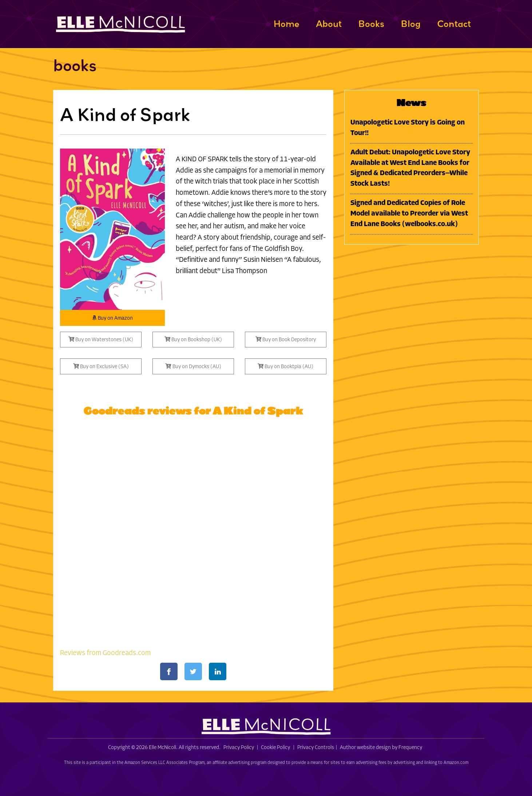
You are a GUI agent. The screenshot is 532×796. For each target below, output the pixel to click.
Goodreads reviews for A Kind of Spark (193, 411)
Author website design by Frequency (381, 748)
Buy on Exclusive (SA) (101, 367)
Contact (454, 24)
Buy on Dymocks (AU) (193, 367)
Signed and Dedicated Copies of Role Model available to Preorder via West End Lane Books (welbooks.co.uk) (409, 214)
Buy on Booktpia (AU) (285, 367)
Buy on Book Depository (286, 340)
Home (286, 24)
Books (371, 24)
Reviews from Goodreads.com (105, 653)
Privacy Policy (239, 748)
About (329, 24)
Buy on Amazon (112, 318)
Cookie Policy (275, 748)
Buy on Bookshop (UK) (193, 340)
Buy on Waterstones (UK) (101, 340)
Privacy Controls (316, 748)
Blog (411, 24)
